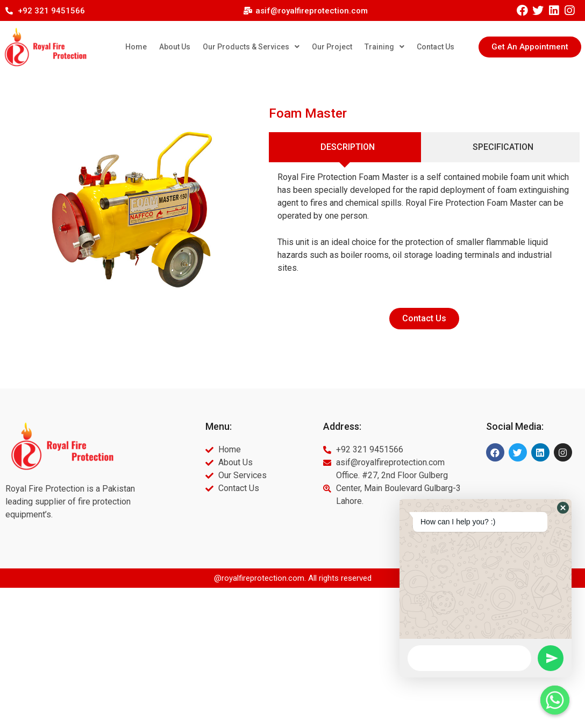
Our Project (332, 47)
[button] (530, 47)
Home (136, 47)
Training (384, 47)
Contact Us (436, 47)
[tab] (345, 147)
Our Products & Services (251, 47)
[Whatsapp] (555, 700)
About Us (175, 47)
